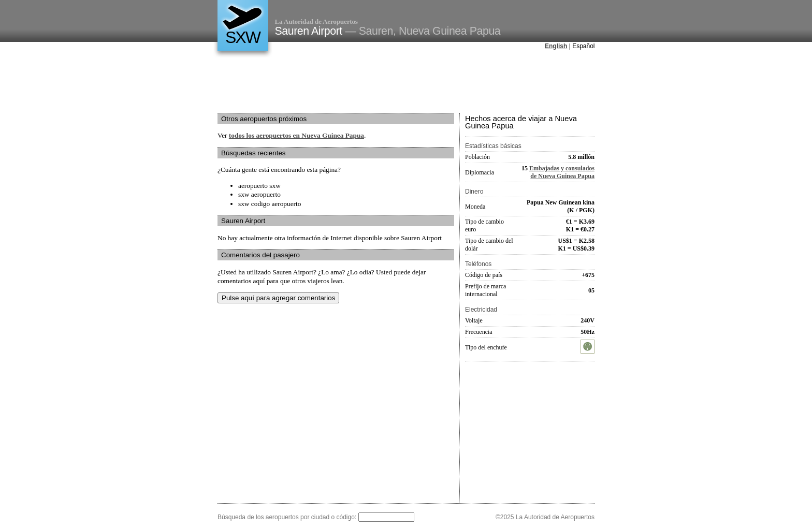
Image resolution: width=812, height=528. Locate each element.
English (556, 46)
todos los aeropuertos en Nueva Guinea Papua (296, 135)
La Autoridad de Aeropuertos (316, 21)
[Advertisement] (406, 82)
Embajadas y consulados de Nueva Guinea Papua (562, 172)
